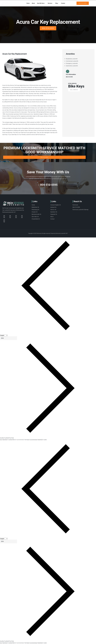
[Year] (9, 338)
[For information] (68, 72)
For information (71, 75)
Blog (57, 3)
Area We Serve (41, 3)
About (33, 3)
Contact (63, 3)
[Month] (4, 335)
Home (28, 3)
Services (50, 3)
